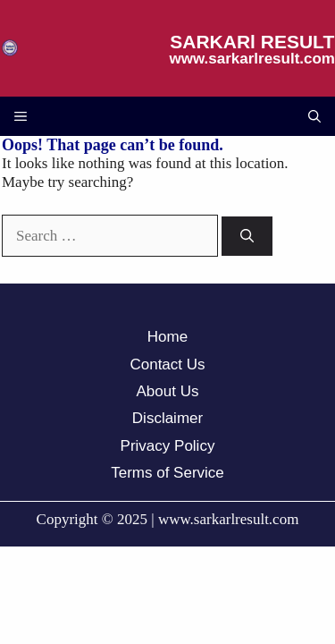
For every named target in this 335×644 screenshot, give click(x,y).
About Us (168, 391)
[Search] (247, 237)
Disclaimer (167, 418)
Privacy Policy (168, 446)
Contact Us (167, 364)
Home (167, 337)
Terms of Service (167, 473)
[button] (314, 116)
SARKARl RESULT (252, 42)
